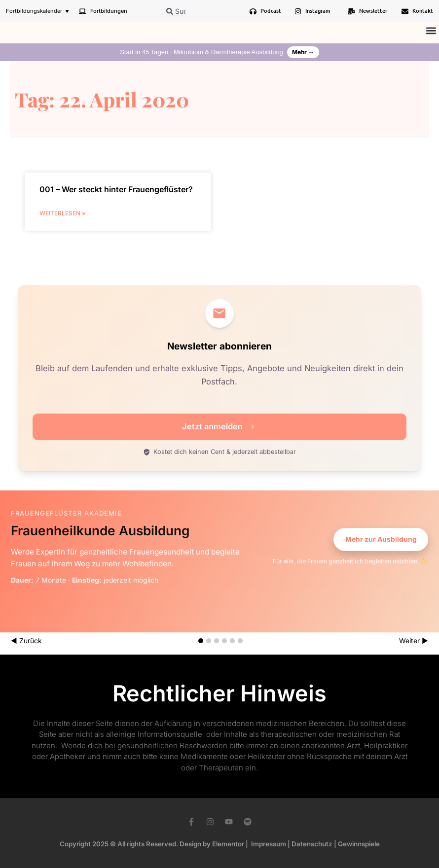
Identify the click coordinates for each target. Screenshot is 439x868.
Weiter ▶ (414, 641)
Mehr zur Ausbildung (381, 539)
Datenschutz (312, 844)
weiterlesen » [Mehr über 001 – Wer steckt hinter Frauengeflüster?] (62, 213)
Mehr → (303, 52)
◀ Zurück (26, 641)
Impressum (269, 844)
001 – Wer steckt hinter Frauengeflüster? (116, 189)
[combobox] (176, 11)
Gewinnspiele (359, 844)
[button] (431, 30)
